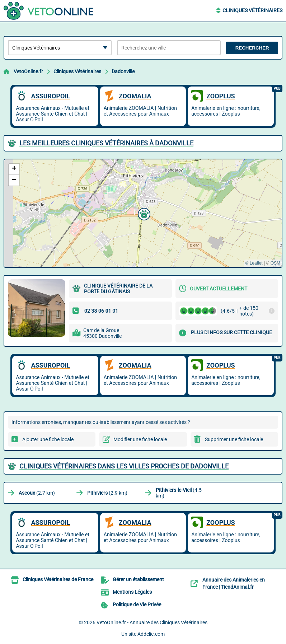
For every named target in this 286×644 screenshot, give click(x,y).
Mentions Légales (132, 592)
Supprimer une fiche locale (234, 439)
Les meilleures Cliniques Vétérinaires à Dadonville (106, 143)
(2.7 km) (37, 493)
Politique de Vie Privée (137, 605)
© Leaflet (254, 263)
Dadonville (123, 71)
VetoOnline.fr (28, 71)
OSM (275, 263)
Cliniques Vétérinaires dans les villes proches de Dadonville (124, 466)
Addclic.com (151, 634)
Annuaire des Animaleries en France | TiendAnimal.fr (234, 583)
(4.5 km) (179, 493)
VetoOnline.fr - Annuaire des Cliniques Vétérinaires (152, 622)
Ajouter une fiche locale (48, 439)
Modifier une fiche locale (140, 439)
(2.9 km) (107, 493)
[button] (143, 213)
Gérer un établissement (138, 579)
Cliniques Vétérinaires (252, 10)
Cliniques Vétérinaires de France (58, 579)
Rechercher (252, 48)
